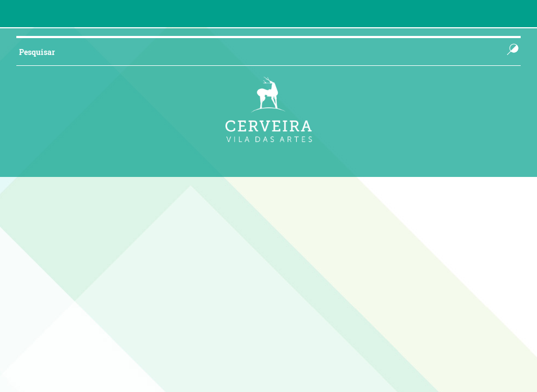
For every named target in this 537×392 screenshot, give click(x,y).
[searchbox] (250, 52)
